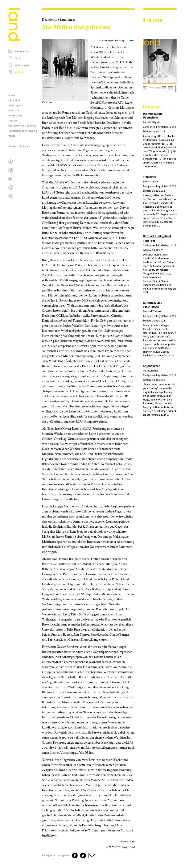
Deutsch (13, 146)
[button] (91, 855)
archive (19, 72)
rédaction (14, 100)
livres (18, 58)
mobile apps (22, 65)
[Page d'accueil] (14, 40)
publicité (14, 111)
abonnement (22, 51)
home (12, 95)
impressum (15, 116)
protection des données (22, 126)
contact (13, 121)
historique (15, 105)
